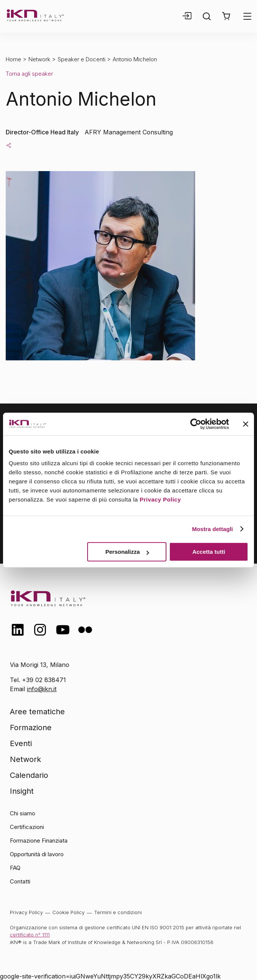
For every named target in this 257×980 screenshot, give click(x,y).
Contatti (20, 881)
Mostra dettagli (212, 529)
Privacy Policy (161, 499)
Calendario (29, 775)
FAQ (15, 868)
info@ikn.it (42, 689)
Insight (22, 791)
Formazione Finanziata (39, 841)
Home (13, 59)
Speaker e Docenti (81, 59)
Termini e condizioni (118, 912)
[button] (226, 16)
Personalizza (127, 552)
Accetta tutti (209, 552)
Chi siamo (23, 813)
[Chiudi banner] (246, 424)
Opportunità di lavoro (37, 854)
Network (39, 59)
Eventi (21, 743)
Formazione (31, 728)
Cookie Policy (68, 912)
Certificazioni (27, 827)
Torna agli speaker (29, 74)
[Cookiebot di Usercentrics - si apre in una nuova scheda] (196, 424)
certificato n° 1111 (30, 935)
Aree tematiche (37, 712)
